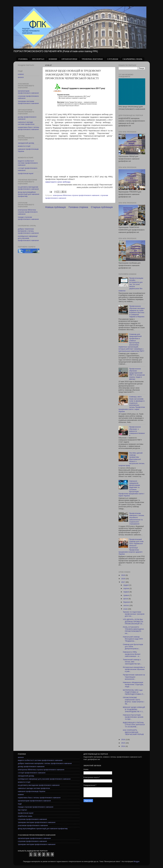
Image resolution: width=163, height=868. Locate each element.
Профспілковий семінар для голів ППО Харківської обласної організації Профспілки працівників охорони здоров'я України (131, 547)
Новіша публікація (56, 207)
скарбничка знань (25, 816)
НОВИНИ (53, 59)
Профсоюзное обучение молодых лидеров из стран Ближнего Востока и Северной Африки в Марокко (137, 311)
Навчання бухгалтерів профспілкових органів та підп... (133, 717)
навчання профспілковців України (32, 791)
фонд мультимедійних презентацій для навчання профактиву (29, 194)
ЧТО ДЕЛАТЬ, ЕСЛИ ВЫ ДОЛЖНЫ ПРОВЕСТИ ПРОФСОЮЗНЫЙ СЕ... (133, 621)
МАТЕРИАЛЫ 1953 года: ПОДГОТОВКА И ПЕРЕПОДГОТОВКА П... (134, 692)
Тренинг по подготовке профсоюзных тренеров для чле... (134, 614)
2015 (123, 743)
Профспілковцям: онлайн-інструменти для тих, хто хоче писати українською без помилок (131, 284)
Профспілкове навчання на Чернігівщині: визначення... (134, 677)
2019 (123, 575)
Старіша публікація (102, 207)
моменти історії (24, 146)
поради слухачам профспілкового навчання (28, 218)
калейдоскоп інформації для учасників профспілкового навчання (28, 238)
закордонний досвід (26, 143)
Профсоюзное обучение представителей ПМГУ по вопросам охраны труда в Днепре (137, 374)
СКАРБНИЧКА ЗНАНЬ (132, 59)
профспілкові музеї (26, 173)
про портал (22, 810)
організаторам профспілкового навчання (28, 92)
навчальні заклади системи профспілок (26, 123)
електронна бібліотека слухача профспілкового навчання (76, 195)
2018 (123, 579)
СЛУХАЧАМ (113, 59)
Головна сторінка (78, 207)
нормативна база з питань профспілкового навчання (29, 128)
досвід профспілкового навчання (31, 766)
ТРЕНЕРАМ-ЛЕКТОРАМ (92, 59)
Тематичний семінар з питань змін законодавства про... (132, 662)
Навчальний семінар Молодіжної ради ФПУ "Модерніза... (133, 639)
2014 (123, 746)
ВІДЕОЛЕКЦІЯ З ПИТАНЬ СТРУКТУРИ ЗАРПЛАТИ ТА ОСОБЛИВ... (134, 725)
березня (127, 602)
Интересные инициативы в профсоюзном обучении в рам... (134, 669)
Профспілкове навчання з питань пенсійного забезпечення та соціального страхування (137, 519)
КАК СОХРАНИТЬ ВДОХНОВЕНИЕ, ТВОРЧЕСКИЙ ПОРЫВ (133, 732)
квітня (126, 599)
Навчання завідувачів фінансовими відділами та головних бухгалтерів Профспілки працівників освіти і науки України (131, 488)
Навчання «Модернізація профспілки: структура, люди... (133, 684)
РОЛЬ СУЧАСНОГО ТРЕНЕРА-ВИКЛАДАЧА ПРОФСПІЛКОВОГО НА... (133, 630)
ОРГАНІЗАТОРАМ (69, 59)
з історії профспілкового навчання (32, 773)
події (20, 804)
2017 (123, 582)
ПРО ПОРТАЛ (38, 59)
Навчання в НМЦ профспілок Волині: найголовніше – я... (132, 654)
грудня (126, 585)
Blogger (137, 861)
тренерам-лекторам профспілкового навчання (28, 102)
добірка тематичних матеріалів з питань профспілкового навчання (28, 231)
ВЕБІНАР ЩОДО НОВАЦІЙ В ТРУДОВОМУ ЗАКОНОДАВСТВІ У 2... (134, 709)
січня (126, 609)
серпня (127, 588)
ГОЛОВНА (23, 59)
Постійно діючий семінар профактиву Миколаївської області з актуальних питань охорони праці (132, 459)
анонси (21, 77)
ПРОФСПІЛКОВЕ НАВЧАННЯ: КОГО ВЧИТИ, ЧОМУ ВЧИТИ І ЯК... (133, 701)
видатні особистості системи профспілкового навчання (28, 163)
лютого (126, 605)
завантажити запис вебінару (58, 182)
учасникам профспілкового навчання (33, 825)
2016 (123, 740)
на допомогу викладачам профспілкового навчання (28, 188)
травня (126, 595)
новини (21, 74)
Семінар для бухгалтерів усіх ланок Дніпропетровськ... (133, 646)
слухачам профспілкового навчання (32, 819)
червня (127, 592)
